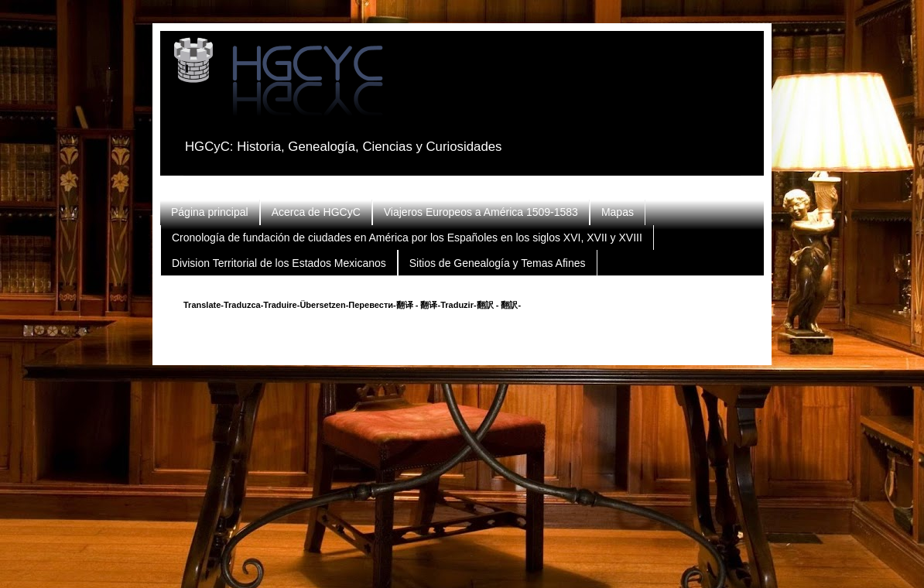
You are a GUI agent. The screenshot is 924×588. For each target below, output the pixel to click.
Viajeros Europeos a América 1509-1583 (481, 212)
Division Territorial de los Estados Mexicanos (279, 263)
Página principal (210, 212)
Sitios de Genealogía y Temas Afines (498, 263)
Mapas (618, 212)
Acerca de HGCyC (316, 212)
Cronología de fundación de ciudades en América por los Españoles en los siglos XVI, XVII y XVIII (407, 238)
